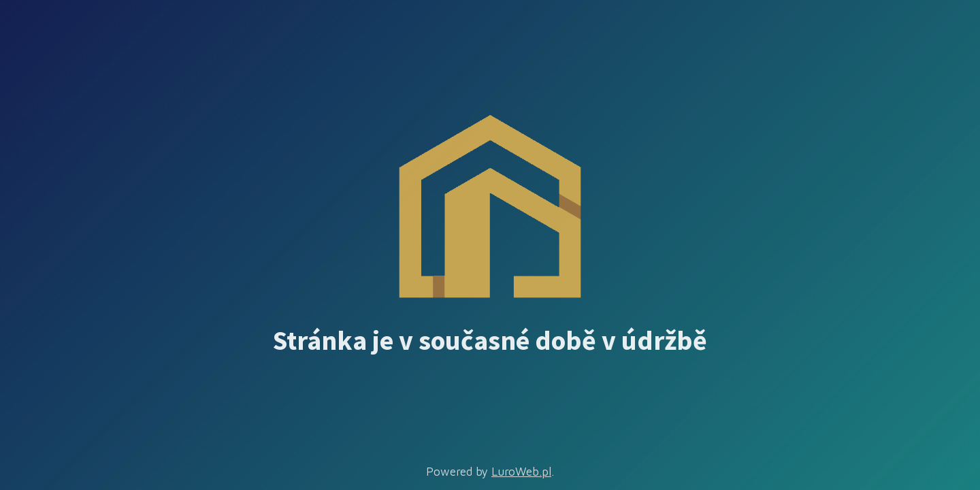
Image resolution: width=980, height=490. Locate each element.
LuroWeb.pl (521, 472)
